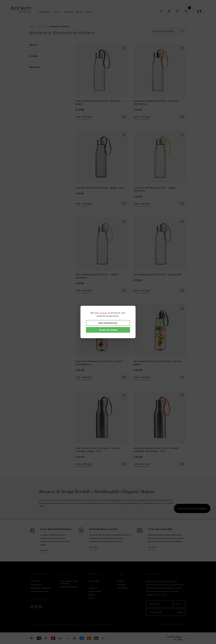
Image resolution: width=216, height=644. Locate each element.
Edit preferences (108, 323)
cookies (103, 313)
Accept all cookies (108, 330)
